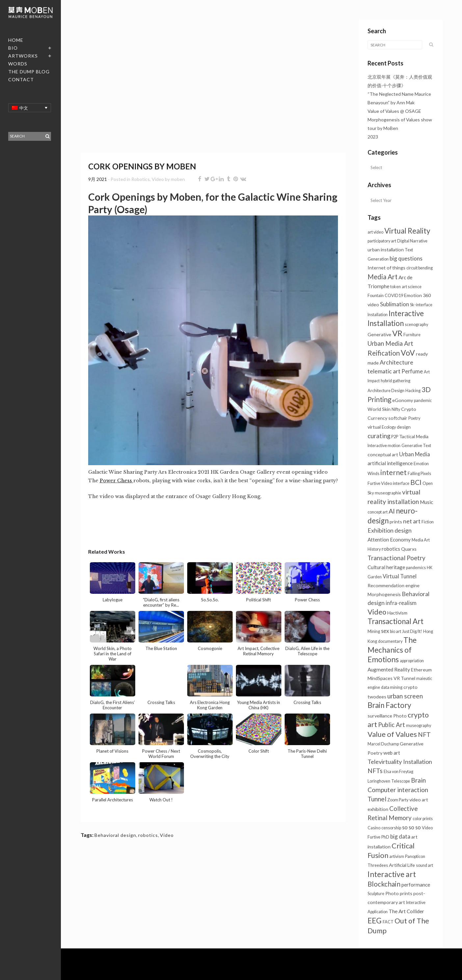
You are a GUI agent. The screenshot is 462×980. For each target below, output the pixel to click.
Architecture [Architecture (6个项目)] (397, 362)
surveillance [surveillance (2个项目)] (380, 716)
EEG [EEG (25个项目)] (375, 920)
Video (158, 179)
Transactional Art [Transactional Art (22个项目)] (396, 621)
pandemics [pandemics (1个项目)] (416, 568)
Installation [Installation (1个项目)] (378, 315)
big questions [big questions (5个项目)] (406, 258)
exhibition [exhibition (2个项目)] (378, 809)
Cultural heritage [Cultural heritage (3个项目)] (386, 567)
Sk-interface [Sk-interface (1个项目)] (421, 305)
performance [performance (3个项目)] (416, 885)
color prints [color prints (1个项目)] (423, 819)
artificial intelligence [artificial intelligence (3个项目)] (390, 463)
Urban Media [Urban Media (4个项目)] (415, 454)
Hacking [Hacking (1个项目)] (413, 391)
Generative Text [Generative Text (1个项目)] (416, 446)
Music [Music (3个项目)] (426, 502)
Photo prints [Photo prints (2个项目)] (399, 893)
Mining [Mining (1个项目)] (374, 631)
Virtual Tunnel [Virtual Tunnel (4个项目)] (400, 576)
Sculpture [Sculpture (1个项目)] (376, 894)
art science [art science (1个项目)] (412, 287)
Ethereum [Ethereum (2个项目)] (421, 670)
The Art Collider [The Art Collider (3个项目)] (406, 911)
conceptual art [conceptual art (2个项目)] (383, 454)
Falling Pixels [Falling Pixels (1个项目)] (419, 474)
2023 (373, 137)
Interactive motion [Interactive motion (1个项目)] (384, 446)
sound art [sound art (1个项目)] (424, 865)
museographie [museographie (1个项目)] (388, 493)
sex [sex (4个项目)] (385, 631)
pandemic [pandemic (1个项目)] (423, 401)
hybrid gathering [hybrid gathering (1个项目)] (396, 381)
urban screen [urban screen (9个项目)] (405, 696)
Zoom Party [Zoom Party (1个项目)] (398, 800)
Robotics (141, 179)
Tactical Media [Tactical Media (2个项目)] (414, 436)
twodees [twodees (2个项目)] (377, 697)
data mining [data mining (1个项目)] (392, 687)
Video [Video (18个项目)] (377, 612)
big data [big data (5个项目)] (400, 836)
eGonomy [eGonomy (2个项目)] (403, 400)
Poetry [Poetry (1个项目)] (414, 418)
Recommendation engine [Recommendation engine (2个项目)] (394, 585)
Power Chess (116, 481)
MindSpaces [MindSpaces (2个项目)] (380, 678)
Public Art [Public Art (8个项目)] (392, 725)
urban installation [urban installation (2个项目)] (386, 250)
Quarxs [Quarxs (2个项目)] (409, 549)
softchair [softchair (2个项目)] (398, 418)
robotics (148, 835)
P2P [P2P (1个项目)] (395, 437)
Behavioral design (115, 835)
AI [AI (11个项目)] (392, 511)
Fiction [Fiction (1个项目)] (428, 522)
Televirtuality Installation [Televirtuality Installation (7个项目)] (400, 762)
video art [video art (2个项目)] (419, 800)
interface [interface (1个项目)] (401, 483)
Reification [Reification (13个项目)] (384, 353)
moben (178, 179)
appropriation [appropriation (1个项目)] (412, 661)
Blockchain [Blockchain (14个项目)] (384, 884)
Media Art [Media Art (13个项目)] (383, 277)
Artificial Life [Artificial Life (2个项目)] (402, 865)
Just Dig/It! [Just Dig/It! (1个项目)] (412, 631)
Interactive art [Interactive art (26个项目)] (392, 874)
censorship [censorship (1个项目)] (391, 828)
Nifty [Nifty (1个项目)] (396, 409)
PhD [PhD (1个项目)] (385, 837)
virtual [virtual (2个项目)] (374, 427)
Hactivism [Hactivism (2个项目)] (397, 613)
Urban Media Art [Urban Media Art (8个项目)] (390, 343)
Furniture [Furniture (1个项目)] (412, 335)
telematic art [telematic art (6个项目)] (384, 371)
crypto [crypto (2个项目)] (411, 687)
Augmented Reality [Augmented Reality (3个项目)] (389, 669)
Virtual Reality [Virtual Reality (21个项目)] (407, 231)
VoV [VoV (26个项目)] (408, 353)
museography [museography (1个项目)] (419, 726)
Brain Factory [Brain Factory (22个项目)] (389, 705)
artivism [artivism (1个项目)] (397, 856)
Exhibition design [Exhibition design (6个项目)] (390, 530)
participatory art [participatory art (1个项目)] (382, 241)
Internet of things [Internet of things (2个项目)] (386, 268)
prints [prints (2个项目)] (396, 522)
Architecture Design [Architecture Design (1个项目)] (386, 391)
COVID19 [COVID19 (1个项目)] (394, 296)
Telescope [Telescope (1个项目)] (401, 781)
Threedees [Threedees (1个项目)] (378, 865)
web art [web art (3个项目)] (392, 753)
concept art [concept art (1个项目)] (378, 512)
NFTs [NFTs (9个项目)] (375, 771)
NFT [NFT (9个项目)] (424, 734)
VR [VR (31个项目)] (397, 333)
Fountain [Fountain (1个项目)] (376, 296)
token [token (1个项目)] (396, 287)
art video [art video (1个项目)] (375, 232)
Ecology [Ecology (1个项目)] (389, 427)
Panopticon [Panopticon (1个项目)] (415, 856)
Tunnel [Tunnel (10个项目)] (377, 799)
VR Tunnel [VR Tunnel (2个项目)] (404, 678)
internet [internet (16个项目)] (394, 472)
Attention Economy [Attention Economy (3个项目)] (389, 540)
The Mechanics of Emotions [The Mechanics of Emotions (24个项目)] (392, 650)
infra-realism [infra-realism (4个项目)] (401, 603)
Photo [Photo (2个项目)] (400, 716)
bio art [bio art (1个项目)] (396, 631)
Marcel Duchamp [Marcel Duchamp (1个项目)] (383, 744)
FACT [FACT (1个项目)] (388, 922)
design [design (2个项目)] (404, 427)
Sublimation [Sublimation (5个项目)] (395, 304)
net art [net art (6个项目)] (412, 521)
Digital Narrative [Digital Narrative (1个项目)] (412, 241)
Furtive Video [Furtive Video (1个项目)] (380, 483)
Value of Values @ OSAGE (394, 111)
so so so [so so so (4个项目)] (411, 827)
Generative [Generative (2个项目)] (379, 334)
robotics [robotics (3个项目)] (391, 549)
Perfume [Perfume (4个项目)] (412, 371)
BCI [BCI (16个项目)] (416, 482)
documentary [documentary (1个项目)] (390, 641)
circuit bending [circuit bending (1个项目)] (420, 268)
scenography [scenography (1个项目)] (416, 325)
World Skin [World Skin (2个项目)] (379, 409)
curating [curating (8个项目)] (379, 436)
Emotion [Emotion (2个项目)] (413, 295)
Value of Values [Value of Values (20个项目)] (392, 734)
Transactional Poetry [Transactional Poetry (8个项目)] (397, 558)
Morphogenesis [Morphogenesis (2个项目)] (384, 594)
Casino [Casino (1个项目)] (374, 828)
